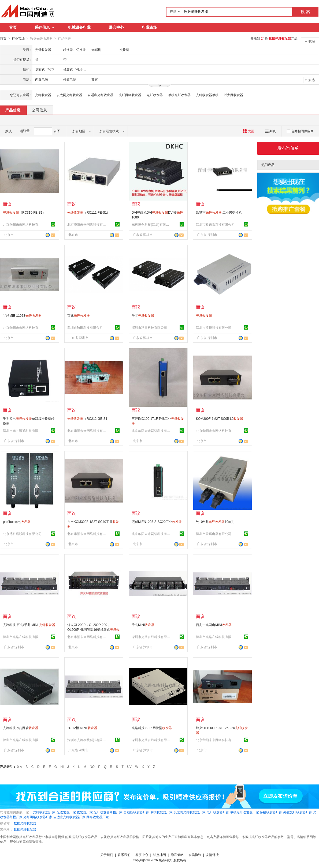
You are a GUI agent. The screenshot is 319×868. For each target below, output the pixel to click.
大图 (248, 131)
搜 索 (305, 12)
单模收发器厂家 (161, 812)
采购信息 (44, 27)
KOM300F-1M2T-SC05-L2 (220, 418)
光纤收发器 (43, 95)
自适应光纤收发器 (101, 95)
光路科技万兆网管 (21, 728)
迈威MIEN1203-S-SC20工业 (157, 522)
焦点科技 (165, 860)
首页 (13, 27)
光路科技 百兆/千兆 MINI (29, 625)
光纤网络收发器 (130, 95)
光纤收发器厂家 (44, 812)
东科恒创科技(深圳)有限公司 (152, 224)
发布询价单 (288, 148)
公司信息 (39, 110)
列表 (270, 131)
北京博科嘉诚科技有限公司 (22, 534)
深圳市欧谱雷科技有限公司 (215, 224)
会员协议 (195, 855)
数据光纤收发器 (25, 823)
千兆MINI (143, 625)
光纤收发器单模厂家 (108, 812)
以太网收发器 (233, 95)
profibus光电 (17, 522)
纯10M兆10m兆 (215, 522)
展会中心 (116, 27)
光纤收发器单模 (207, 95)
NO (92, 767)
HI (62, 767)
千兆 (143, 315)
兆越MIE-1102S (22, 315)
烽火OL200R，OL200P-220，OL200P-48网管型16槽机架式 (93, 629)
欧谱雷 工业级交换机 (219, 212)
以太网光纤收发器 (69, 95)
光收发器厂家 (66, 812)
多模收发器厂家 (271, 812)
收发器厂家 (85, 812)
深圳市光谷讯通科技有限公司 (23, 431)
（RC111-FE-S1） (89, 212)
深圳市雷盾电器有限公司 (214, 534)
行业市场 (150, 27)
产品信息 (13, 110)
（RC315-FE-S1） (24, 212)
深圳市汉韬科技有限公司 (214, 327)
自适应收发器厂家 (136, 812)
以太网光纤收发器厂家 (190, 812)
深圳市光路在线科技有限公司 (23, 637)
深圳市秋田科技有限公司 (85, 327)
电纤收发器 (155, 95)
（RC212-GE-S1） (89, 418)
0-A (19, 767)
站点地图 (159, 855)
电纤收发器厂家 (218, 812)
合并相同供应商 (300, 131)
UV (129, 767)
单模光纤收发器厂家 (244, 812)
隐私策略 (177, 855)
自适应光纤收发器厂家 (69, 817)
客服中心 (142, 855)
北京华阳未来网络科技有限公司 (23, 224)
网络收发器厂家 (98, 817)
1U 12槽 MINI (82, 728)
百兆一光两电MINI (214, 625)
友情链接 (212, 855)
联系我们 (124, 855)
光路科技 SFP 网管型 (152, 728)
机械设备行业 (79, 27)
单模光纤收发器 (179, 95)
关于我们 (107, 855)
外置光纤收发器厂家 (298, 812)
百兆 (79, 315)
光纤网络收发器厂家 (38, 817)
